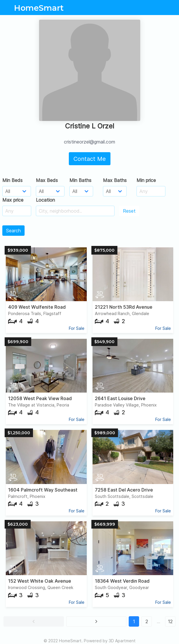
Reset (129, 211)
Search (13, 231)
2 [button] (147, 621)
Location (45, 200)
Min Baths (80, 180)
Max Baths (115, 180)
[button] (34, 621)
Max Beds (47, 180)
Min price (146, 180)
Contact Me (90, 159)
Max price (13, 200)
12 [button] (170, 621)
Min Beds (12, 180)
